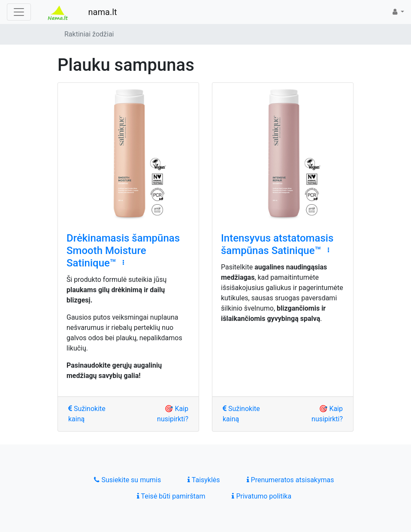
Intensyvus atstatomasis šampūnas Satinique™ (277, 244)
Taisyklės (204, 480)
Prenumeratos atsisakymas (290, 480)
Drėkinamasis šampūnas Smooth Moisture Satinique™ (123, 251)
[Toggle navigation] (19, 12)
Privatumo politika (261, 496)
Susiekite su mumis (127, 480)
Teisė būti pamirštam (171, 496)
